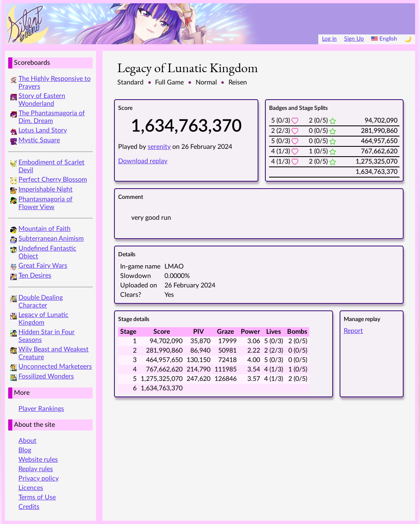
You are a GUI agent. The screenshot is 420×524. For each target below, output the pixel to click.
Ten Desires (35, 276)
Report (353, 331)
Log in (329, 39)
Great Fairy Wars (43, 266)
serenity (159, 147)
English (384, 39)
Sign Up (354, 39)
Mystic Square (39, 140)
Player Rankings (41, 409)
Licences (31, 488)
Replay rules (36, 469)
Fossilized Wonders (46, 376)
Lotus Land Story (43, 130)
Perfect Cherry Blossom (53, 180)
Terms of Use (37, 497)
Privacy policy (39, 478)
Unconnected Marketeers (55, 367)
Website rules (38, 460)
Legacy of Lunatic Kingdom (188, 68)
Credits (29, 507)
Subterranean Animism (51, 239)
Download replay (143, 161)
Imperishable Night (46, 189)
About (27, 441)
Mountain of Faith (45, 229)
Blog (25, 450)
